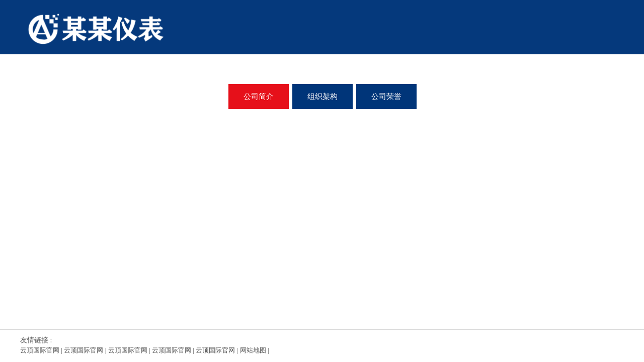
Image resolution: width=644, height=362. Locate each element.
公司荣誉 (386, 96)
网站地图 (253, 350)
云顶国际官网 (40, 350)
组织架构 (323, 96)
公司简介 (259, 96)
